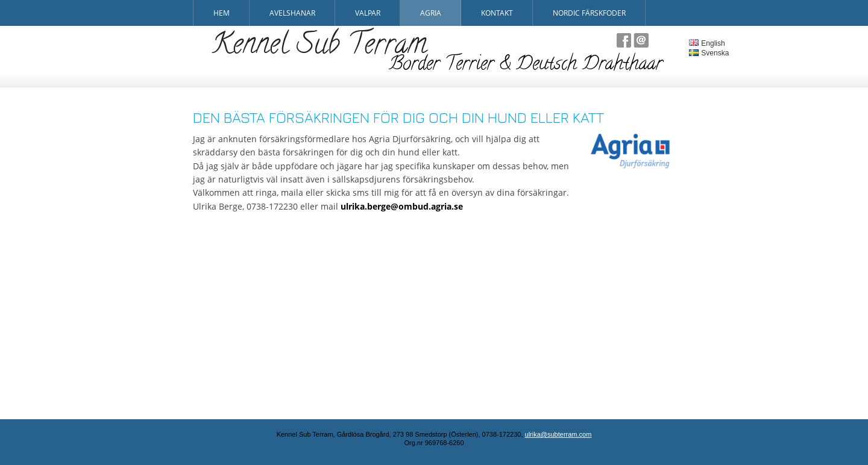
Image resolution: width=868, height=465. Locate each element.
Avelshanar (292, 13)
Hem (222, 13)
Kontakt (497, 13)
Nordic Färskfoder (589, 13)
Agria (431, 13)
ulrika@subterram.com (558, 434)
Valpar (368, 13)
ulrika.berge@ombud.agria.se (402, 206)
